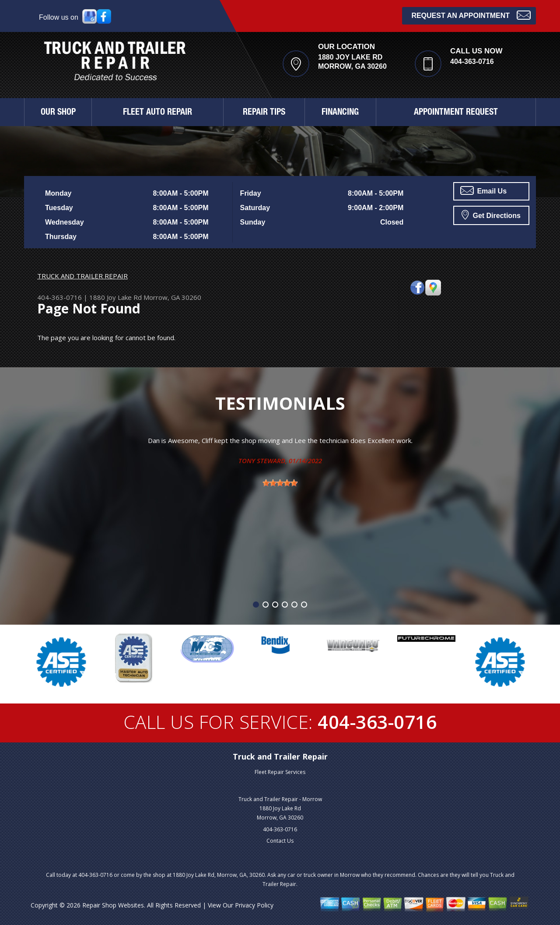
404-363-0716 (472, 62)
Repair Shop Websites (113, 905)
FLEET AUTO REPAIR (157, 113)
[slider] (280, 483)
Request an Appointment (471, 15)
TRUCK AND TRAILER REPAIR (82, 276)
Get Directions (491, 215)
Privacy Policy (254, 905)
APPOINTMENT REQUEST (456, 113)
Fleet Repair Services (280, 772)
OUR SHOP (58, 113)
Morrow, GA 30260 (172, 297)
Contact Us (280, 841)
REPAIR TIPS (264, 113)
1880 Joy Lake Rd (115, 297)
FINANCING (340, 113)
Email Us (483, 190)
